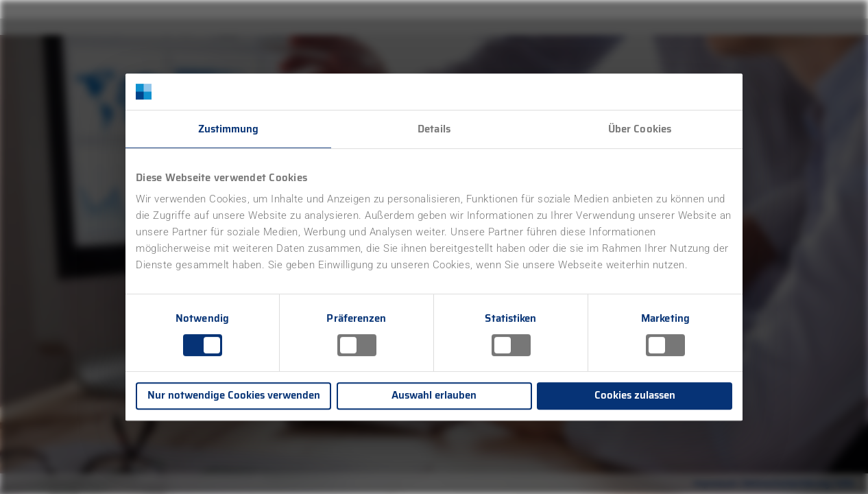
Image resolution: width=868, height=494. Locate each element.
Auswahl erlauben (434, 395)
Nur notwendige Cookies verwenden (234, 395)
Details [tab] (434, 129)
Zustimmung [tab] (229, 129)
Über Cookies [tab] (640, 129)
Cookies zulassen (635, 395)
